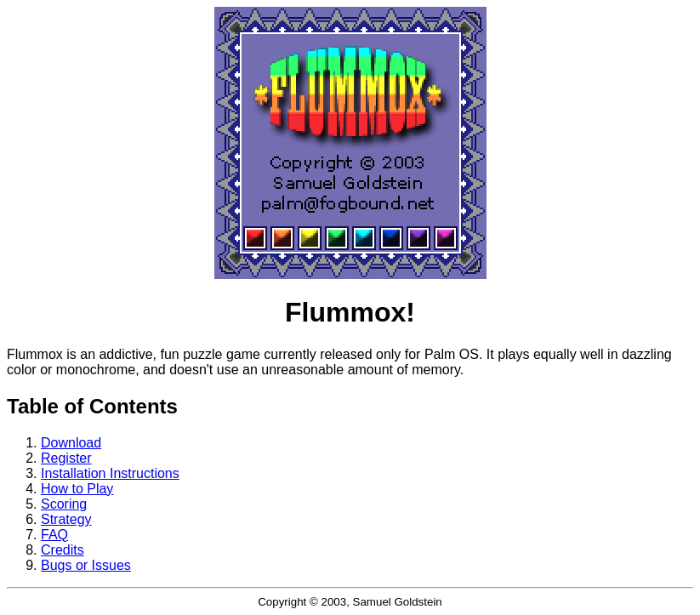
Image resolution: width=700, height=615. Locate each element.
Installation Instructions (110, 473)
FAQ (54, 535)
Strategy (66, 519)
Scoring (64, 504)
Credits (63, 550)
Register (66, 458)
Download (71, 443)
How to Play (77, 489)
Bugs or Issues (86, 565)
